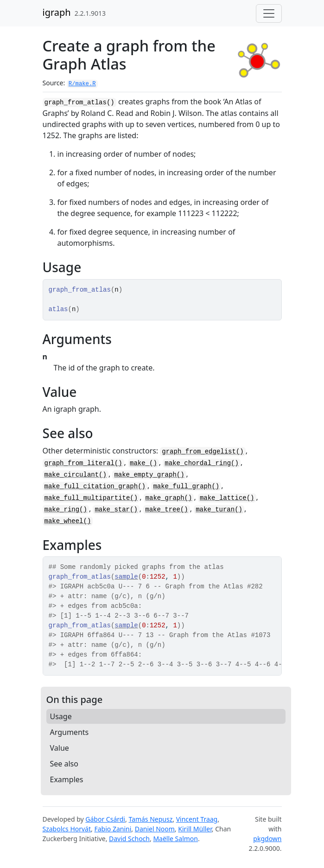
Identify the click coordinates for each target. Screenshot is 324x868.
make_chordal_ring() (202, 463)
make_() (143, 463)
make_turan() (219, 510)
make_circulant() (76, 475)
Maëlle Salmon (175, 839)
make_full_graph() (186, 486)
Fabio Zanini (113, 829)
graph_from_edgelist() (203, 452)
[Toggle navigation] (269, 13)
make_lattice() (227, 498)
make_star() (116, 510)
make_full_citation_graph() (95, 486)
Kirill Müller (195, 829)
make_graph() (169, 498)
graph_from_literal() (83, 463)
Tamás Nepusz (150, 819)
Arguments (70, 732)
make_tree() (166, 510)
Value (60, 748)
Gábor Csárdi (105, 819)
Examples (67, 779)
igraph (57, 12)
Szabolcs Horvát (67, 829)
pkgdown (267, 839)
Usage (61, 716)
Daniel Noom (155, 829)
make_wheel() (68, 521)
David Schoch (129, 839)
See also (64, 764)
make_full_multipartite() (91, 498)
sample (126, 577)
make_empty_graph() (149, 475)
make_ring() (66, 510)
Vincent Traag (197, 819)
